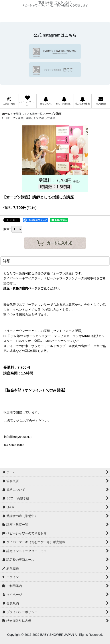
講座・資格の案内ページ (20, 288)
